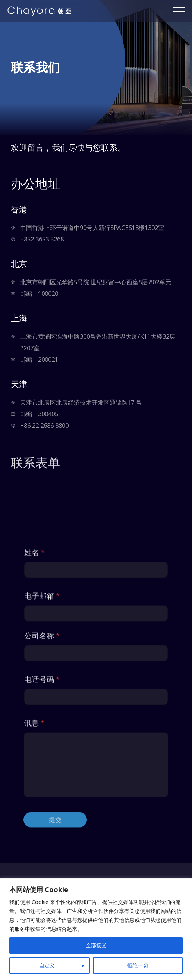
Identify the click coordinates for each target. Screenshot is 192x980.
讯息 (34, 858)
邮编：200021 (39, 359)
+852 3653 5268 (42, 239)
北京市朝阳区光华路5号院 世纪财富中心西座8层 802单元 (96, 282)
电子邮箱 (42, 731)
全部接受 (96, 945)
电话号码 (42, 814)
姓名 (34, 687)
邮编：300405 (39, 414)
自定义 (47, 965)
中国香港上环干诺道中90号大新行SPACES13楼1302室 (92, 227)
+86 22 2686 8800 (44, 425)
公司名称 (42, 771)
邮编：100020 (39, 293)
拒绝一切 (138, 965)
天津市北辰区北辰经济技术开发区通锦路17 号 (81, 402)
